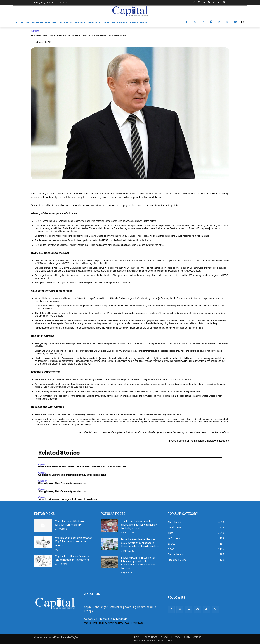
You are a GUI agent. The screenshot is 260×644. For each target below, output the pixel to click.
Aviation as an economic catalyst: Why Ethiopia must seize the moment (73, 541)
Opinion (37, 31)
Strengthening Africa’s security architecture (62, 483)
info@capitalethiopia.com (113, 619)
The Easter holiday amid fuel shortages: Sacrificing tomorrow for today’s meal (139, 525)
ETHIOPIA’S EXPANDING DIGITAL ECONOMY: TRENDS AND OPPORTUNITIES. (83, 466)
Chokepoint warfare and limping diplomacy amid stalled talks (72, 475)
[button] (243, 22)
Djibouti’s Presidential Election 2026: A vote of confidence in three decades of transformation (140, 543)
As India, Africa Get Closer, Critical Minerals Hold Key (67, 499)
